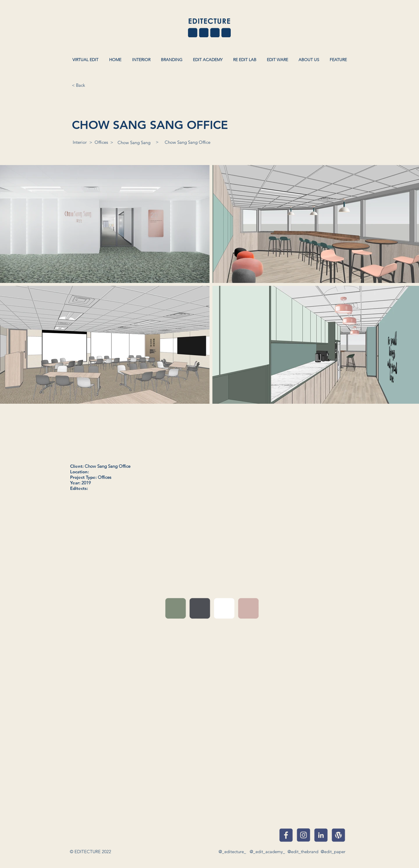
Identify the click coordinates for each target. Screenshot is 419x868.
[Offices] (101, 142)
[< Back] (78, 85)
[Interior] (80, 142)
